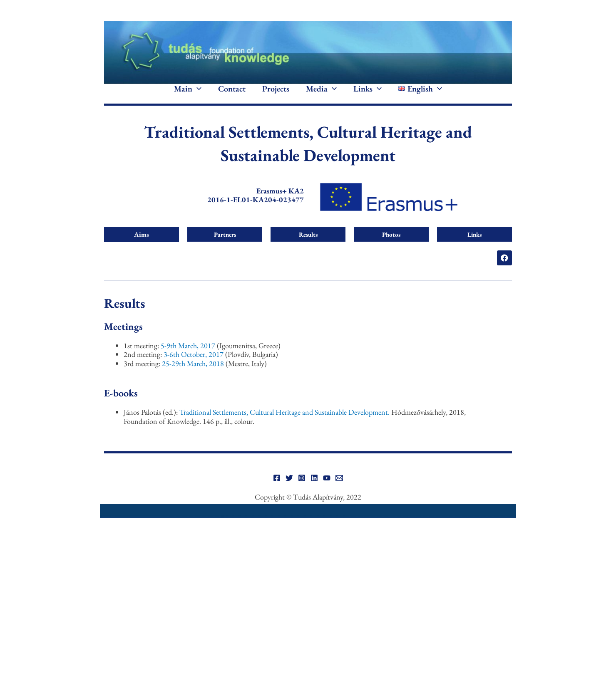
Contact (232, 95)
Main (188, 95)
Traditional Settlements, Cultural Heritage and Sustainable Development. (285, 424)
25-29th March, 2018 (194, 375)
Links (368, 95)
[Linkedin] (314, 490)
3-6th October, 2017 (194, 367)
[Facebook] (277, 490)
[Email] (339, 490)
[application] (197, 95)
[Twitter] (289, 490)
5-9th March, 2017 (189, 358)
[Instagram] (302, 490)
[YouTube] (327, 490)
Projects (276, 95)
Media (321, 95)
